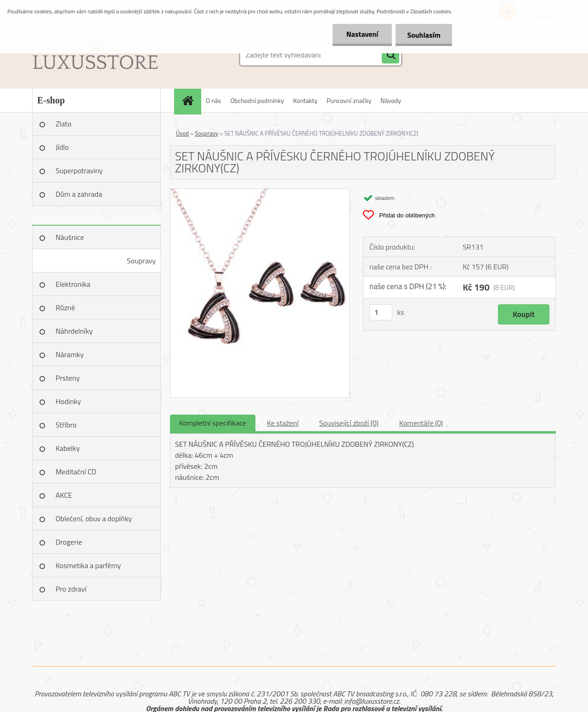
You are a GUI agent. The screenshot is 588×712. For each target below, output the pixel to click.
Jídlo (62, 147)
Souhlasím (424, 35)
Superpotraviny (79, 171)
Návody (391, 100)
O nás (213, 100)
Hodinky (68, 401)
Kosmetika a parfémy (88, 565)
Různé (65, 308)
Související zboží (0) (349, 423)
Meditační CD (76, 472)
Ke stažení (283, 423)
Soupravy (141, 261)
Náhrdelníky (74, 331)
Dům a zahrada (79, 194)
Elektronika (73, 284)
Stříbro (66, 425)
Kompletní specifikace (213, 423)
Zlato (63, 124)
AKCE (64, 495)
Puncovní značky (349, 100)
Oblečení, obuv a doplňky (94, 518)
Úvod (182, 133)
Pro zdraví (71, 589)
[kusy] (381, 312)
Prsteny (68, 378)
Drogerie (69, 542)
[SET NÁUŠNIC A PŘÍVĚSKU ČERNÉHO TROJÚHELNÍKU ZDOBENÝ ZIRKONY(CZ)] (260, 193)
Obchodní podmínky (257, 100)
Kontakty (305, 100)
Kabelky (68, 448)
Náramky (70, 354)
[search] (390, 55)
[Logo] (95, 55)
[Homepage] (191, 100)
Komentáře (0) (421, 423)
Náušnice (70, 237)
